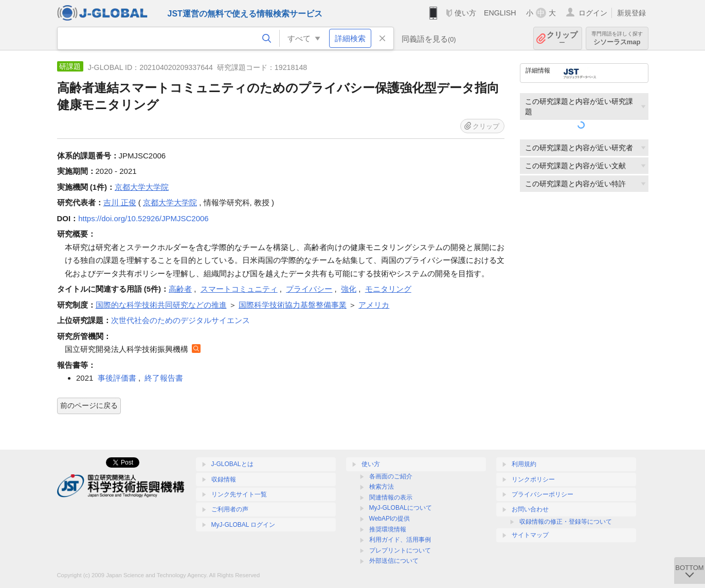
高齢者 (180, 289)
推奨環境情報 (388, 529)
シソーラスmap (617, 38)
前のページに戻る (89, 405)
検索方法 (382, 487)
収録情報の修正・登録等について (566, 522)
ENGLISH (500, 13)
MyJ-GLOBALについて (401, 508)
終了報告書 (164, 378)
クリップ (562, 38)
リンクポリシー (533, 479)
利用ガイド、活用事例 (400, 540)
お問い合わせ (530, 509)
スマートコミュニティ (239, 289)
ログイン (593, 13)
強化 (349, 289)
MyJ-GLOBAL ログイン (243, 525)
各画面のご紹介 (391, 476)
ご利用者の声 (230, 509)
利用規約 (524, 464)
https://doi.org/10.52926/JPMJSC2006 (143, 218)
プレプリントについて (400, 550)
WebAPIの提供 (390, 519)
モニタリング (388, 289)
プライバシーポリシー (543, 494)
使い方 (465, 13)
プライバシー (309, 289)
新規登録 (631, 13)
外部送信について (394, 561)
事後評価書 (117, 378)
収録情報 (224, 479)
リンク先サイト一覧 (239, 494)
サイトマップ (530, 535)
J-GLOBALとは (232, 464)
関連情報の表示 (391, 497)
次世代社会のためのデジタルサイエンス (180, 320)
